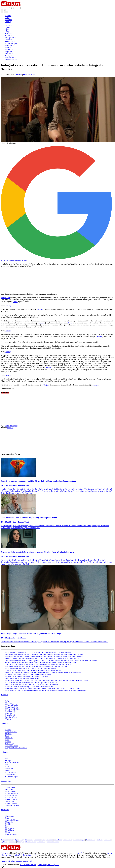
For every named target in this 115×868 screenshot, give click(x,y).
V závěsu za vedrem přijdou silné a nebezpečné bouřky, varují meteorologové (33, 670)
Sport (17, 840)
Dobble (8, 824)
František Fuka (29, 75)
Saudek (99, 336)
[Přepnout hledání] (2, 11)
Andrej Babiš (10, 787)
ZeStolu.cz (58, 840)
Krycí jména (10, 828)
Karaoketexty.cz (79, 840)
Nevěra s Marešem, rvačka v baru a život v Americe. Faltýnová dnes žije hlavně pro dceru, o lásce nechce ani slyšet (47, 680)
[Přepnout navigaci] (7, 12)
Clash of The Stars (12, 763)
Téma (7, 18)
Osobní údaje (28, 861)
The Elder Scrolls (12, 746)
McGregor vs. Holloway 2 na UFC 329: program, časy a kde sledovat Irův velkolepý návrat (38, 652)
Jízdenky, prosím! (12, 834)
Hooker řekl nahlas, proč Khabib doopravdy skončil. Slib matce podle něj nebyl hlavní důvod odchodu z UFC (45, 656)
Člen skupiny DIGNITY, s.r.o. (48, 865)
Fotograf (46, 385)
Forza (7, 740)
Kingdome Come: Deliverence (16, 748)
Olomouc (4, 855)
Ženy (22, 840)
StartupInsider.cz (53, 842)
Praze (75, 853)
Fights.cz (4, 752)
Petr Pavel (9, 789)
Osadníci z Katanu (12, 820)
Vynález (8, 719)
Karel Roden (5, 298)
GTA (7, 736)
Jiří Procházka (10, 775)
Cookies (19, 861)
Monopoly (9, 822)
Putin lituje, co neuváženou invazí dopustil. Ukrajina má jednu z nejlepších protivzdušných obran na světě (43, 672)
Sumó (7, 771)
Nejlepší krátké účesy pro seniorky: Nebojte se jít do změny (27, 676)
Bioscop (8, 306)
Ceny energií (10, 713)
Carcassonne (10, 816)
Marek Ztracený (11, 799)
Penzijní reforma (11, 717)
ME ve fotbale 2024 (12, 709)
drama (7, 426)
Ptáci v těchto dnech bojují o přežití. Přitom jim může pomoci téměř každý (32, 684)
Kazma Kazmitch (12, 793)
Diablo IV (9, 738)
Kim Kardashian (11, 795)
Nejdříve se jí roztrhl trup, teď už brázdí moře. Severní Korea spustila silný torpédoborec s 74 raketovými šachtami (46, 690)
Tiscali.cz (4, 695)
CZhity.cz (21, 842)
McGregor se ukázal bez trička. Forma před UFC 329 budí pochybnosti (31, 668)
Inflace (8, 701)
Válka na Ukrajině (12, 705)
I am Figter (9, 769)
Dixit (7, 826)
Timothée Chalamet (12, 805)
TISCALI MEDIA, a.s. (28, 865)
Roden (15, 302)
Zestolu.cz (5, 810)
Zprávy (11, 840)
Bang (7, 818)
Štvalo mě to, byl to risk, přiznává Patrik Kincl (22, 678)
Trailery (8, 22)
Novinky (8, 20)
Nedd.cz (100, 840)
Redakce (12, 861)
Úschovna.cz (91, 840)
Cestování (29, 840)
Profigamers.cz (47, 840)
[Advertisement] (57, 409)
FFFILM (10, 428)
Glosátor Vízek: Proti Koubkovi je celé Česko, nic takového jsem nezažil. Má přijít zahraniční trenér (41, 662)
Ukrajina (8, 703)
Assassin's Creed (11, 732)
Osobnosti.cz (6, 781)
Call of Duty (10, 744)
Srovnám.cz (41, 842)
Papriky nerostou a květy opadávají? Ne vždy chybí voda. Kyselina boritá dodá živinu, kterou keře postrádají (44, 654)
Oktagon (8, 761)
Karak (8, 832)
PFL (7, 765)
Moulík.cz (107, 840)
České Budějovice (27, 855)
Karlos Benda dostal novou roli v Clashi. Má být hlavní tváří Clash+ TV (31, 682)
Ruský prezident (11, 711)
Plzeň (36, 855)
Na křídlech (10, 830)
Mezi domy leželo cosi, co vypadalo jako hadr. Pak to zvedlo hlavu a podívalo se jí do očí (37, 666)
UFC (7, 759)
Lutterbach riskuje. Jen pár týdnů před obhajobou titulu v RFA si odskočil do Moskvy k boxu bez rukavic (43, 688)
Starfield (8, 734)
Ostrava (109, 853)
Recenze (8, 16)
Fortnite (8, 742)
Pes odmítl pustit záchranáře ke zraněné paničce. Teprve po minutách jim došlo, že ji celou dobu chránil (42, 658)
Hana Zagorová (11, 791)
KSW (7, 767)
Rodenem (41, 323)
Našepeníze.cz (31, 842)
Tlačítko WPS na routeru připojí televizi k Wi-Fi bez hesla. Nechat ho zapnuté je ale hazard (38, 664)
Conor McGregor (12, 777)
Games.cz (5, 723)
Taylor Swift (10, 801)
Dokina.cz (12, 842)
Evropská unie (10, 715)
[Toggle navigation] (5, 11)
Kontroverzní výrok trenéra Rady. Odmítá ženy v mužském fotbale (29, 686)
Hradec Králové (14, 855)
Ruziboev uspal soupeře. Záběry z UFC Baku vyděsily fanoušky (28, 674)
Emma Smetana (11, 803)
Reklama (4, 861)
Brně (80, 853)
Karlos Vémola (11, 773)
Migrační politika (12, 707)
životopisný (14, 426)
